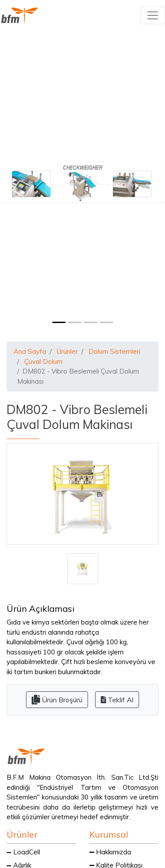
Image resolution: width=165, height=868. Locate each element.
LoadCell (23, 852)
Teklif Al (117, 700)
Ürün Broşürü (57, 700)
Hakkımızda (110, 852)
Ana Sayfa (30, 351)
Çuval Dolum (43, 361)
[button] (12, 183)
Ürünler (67, 351)
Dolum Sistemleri (114, 351)
